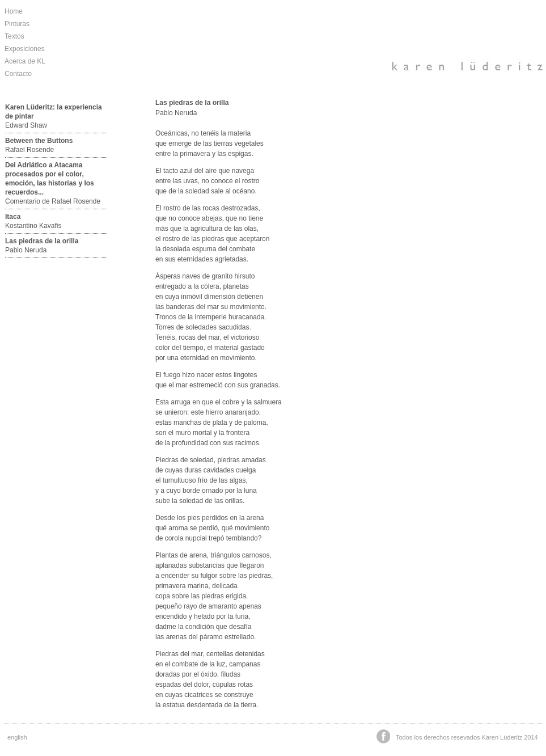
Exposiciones (25, 49)
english (17, 737)
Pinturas (17, 24)
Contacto (18, 74)
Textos (14, 36)
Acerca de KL (25, 61)
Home (14, 11)
